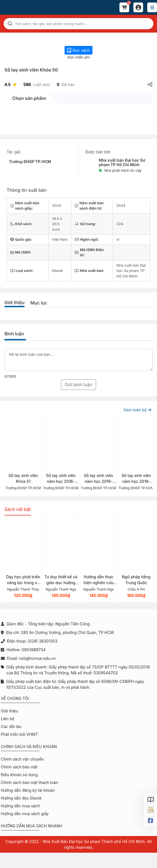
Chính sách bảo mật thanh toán (30, 782)
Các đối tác (11, 726)
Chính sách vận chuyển (22, 759)
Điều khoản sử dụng (19, 775)
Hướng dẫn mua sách (20, 806)
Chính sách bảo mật (19, 767)
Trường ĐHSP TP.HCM (30, 162)
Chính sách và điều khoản (29, 747)
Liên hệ (8, 719)
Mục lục (39, 303)
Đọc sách (78, 50)
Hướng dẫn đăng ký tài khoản (28, 790)
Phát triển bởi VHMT (19, 734)
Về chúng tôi (15, 698)
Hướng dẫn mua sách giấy (25, 814)
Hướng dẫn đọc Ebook (21, 798)
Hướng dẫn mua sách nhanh (32, 826)
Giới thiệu (14, 303)
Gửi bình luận (78, 385)
